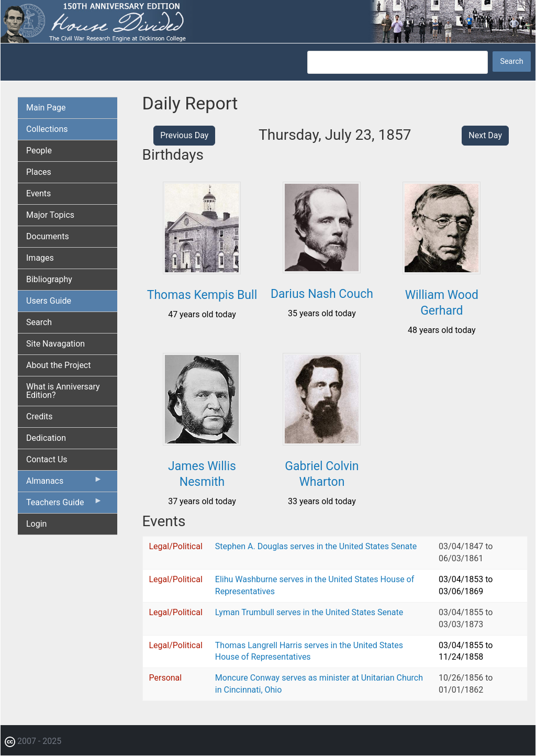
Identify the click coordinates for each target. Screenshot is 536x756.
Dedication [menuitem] (46, 438)
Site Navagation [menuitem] (55, 344)
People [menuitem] (39, 151)
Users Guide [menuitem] (49, 301)
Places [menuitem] (39, 172)
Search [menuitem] (39, 322)
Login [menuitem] (36, 524)
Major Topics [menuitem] (50, 215)
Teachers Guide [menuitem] (64, 505)
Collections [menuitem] (47, 129)
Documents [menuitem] (48, 236)
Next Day (485, 135)
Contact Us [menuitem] (47, 459)
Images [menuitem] (40, 258)
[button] (202, 270)
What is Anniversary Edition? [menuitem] (63, 391)
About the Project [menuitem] (58, 365)
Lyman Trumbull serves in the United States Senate (309, 612)
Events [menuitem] (38, 193)
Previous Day (184, 135)
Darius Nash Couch (322, 294)
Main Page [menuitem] (46, 108)
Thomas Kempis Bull (202, 295)
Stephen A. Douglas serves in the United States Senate (316, 546)
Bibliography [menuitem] (49, 279)
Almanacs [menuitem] (64, 483)
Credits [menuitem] (40, 416)
